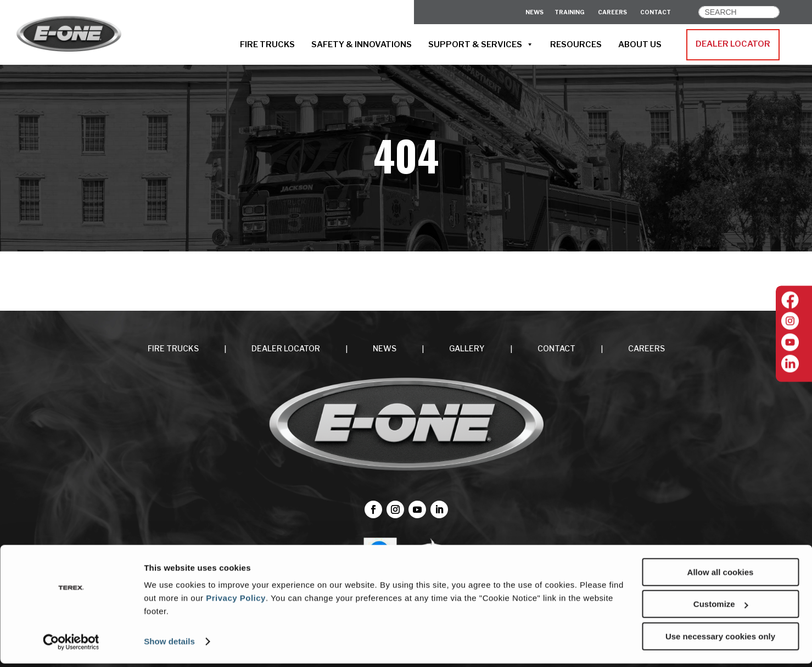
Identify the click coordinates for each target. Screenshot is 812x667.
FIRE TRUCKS (267, 44)
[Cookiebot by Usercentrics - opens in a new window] (71, 646)
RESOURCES (576, 44)
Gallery (467, 348)
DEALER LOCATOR (733, 44)
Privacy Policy (236, 601)
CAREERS (612, 12)
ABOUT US (640, 44)
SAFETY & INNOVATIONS (362, 44)
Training (570, 12)
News (534, 12)
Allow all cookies (721, 576)
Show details (169, 645)
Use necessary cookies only (720, 640)
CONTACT (656, 12)
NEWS (385, 348)
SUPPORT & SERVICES (481, 44)
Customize (721, 608)
